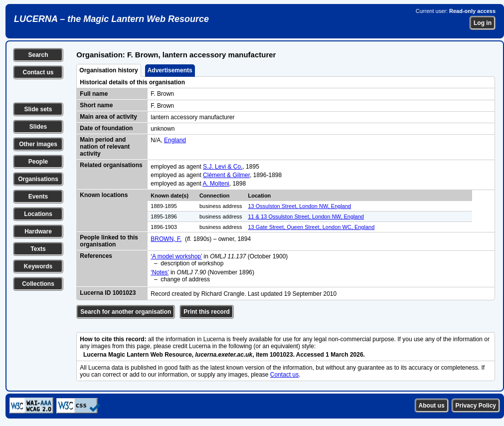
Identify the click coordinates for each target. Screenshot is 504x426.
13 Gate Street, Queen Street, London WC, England (312, 227)
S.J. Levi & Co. (223, 167)
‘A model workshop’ (176, 256)
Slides (38, 127)
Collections (38, 284)
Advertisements (170, 70)
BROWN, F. (166, 239)
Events (38, 197)
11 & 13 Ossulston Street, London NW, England (306, 216)
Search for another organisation (126, 312)
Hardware (38, 231)
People (38, 162)
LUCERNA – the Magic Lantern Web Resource (111, 19)
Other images (38, 144)
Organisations (38, 179)
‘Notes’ (160, 272)
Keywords (38, 266)
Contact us (38, 72)
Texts (38, 249)
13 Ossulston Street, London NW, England (300, 206)
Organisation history (108, 70)
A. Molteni (216, 184)
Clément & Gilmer (226, 175)
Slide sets (38, 109)
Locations (38, 214)
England (175, 140)
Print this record (207, 312)
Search (38, 55)
